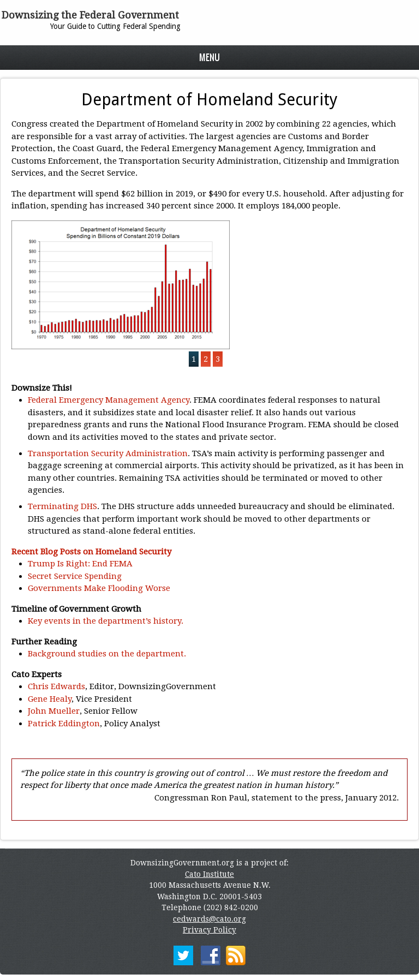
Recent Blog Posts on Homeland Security (91, 552)
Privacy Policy (209, 930)
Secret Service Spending (75, 576)
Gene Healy (50, 699)
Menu (209, 57)
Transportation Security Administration (108, 453)
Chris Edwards (56, 686)
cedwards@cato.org (209, 919)
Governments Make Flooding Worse (99, 588)
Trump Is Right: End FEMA (80, 564)
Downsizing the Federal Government (90, 15)
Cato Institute (209, 874)
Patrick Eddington (64, 724)
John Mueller (54, 711)
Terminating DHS (62, 506)
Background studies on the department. (107, 654)
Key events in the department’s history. (106, 621)
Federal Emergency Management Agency (109, 400)
